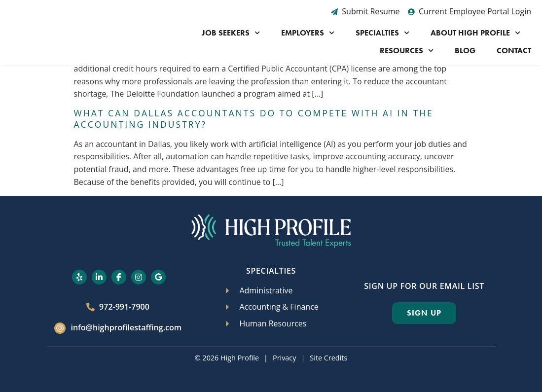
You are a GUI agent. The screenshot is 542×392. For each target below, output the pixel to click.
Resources (407, 51)
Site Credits (328, 358)
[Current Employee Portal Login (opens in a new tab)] (470, 12)
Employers (308, 33)
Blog (465, 51)
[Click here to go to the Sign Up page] (424, 313)
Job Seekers (231, 33)
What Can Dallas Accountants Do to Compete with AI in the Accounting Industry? (254, 119)
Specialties (382, 33)
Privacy (284, 358)
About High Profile (475, 33)
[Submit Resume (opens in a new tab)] (365, 12)
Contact (514, 51)
